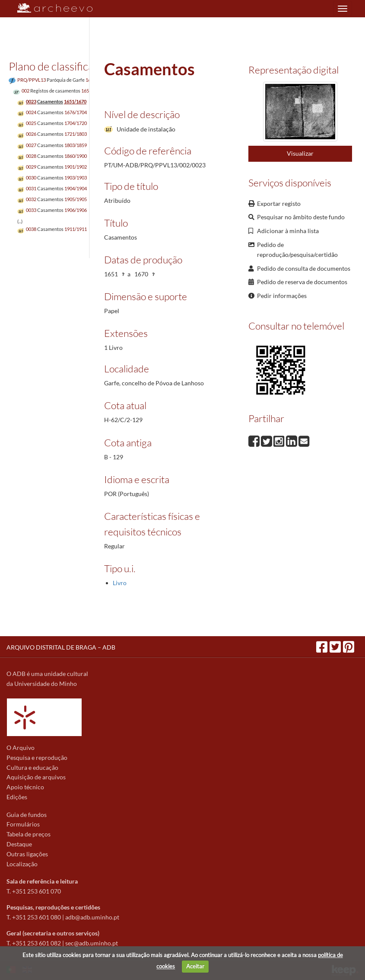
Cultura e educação (32, 767)
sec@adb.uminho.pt (92, 943)
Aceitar (195, 966)
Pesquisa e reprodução (37, 757)
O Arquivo (21, 748)
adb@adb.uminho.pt (92, 917)
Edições (17, 797)
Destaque (19, 844)
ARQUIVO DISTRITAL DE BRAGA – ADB (61, 647)
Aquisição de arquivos (36, 777)
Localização (22, 864)
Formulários (23, 824)
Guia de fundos (27, 815)
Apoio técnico (25, 787)
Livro (120, 583)
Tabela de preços (29, 834)
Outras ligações (27, 854)
